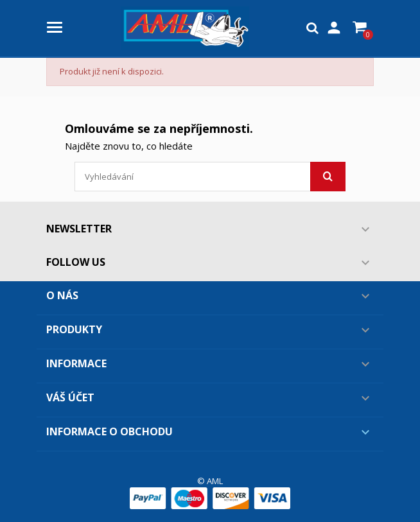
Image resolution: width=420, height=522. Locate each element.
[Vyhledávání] (210, 177)
